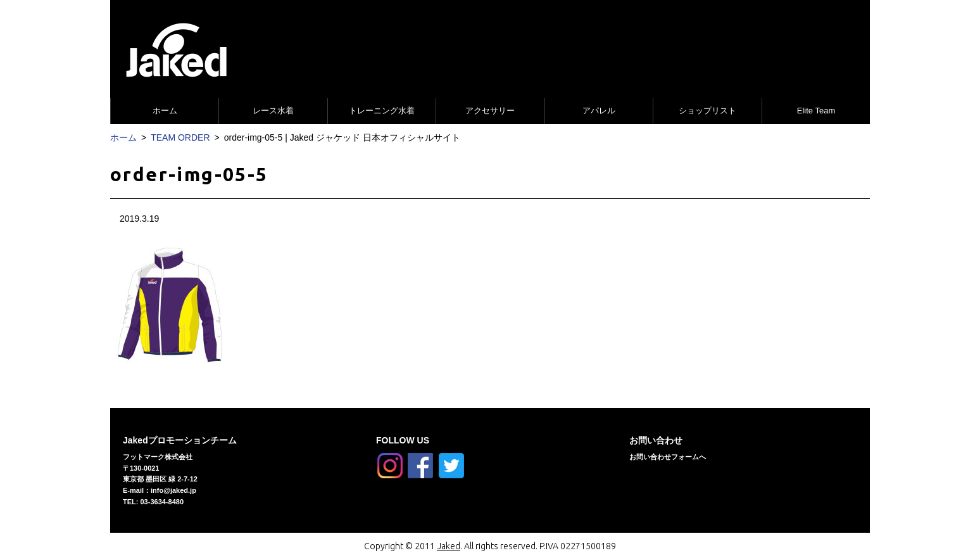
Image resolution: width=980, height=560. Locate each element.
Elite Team (816, 111)
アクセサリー (490, 111)
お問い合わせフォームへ (668, 457)
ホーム (165, 111)
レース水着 (273, 111)
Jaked (449, 546)
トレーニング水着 (382, 111)
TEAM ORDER (180, 137)
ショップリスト (707, 111)
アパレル (599, 111)
